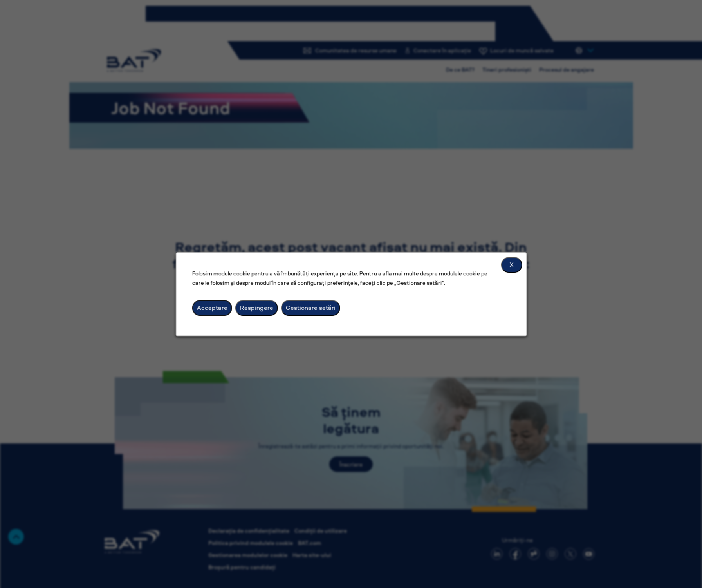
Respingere (256, 308)
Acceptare (212, 308)
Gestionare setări (310, 308)
